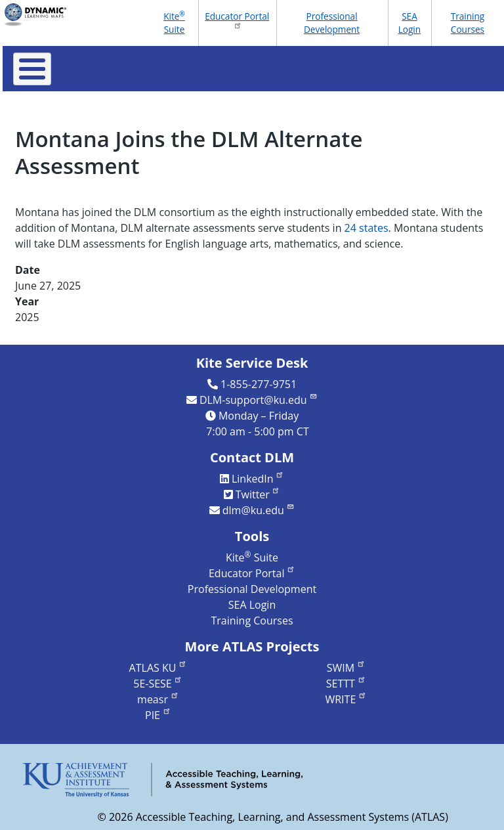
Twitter (258, 494)
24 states (367, 228)
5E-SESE (158, 684)
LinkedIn (258, 479)
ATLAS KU (158, 668)
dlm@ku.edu (259, 510)
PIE (158, 715)
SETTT (346, 684)
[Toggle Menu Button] (32, 69)
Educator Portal (237, 20)
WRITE (346, 699)
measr (158, 699)
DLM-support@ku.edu (259, 400)
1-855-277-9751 (259, 384)
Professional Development (332, 23)
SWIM (346, 668)
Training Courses (468, 23)
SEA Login (409, 23)
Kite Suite (174, 22)
